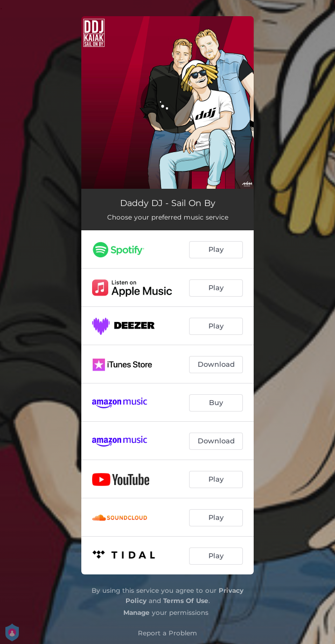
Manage (137, 612)
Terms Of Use (186, 601)
